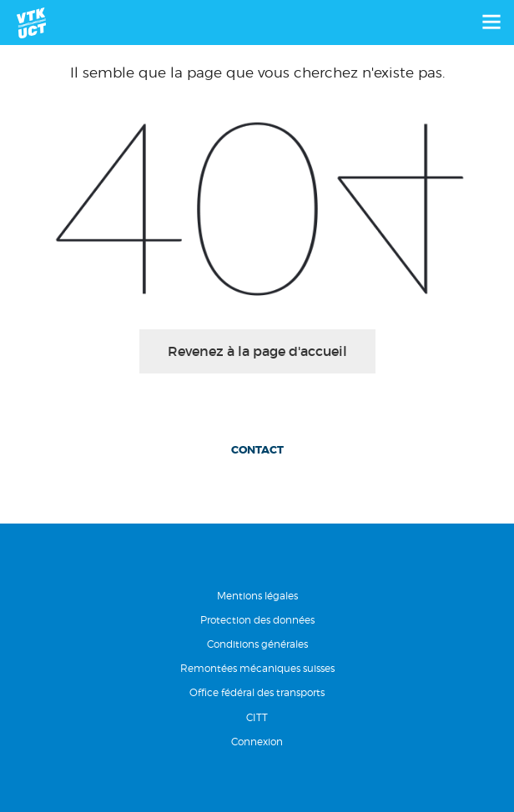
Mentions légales (257, 596)
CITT (257, 717)
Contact (257, 450)
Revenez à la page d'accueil (257, 351)
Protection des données (257, 620)
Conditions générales (257, 644)
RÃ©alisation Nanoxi (257, 784)
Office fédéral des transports (257, 692)
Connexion (257, 742)
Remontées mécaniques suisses (257, 668)
